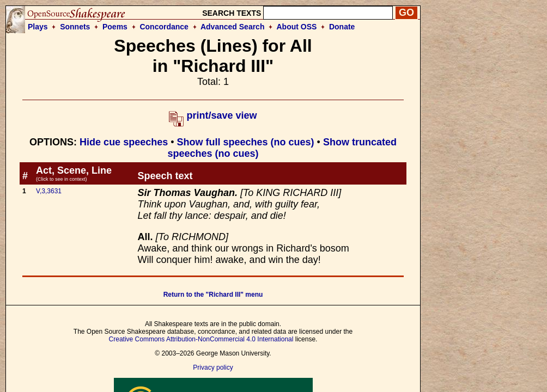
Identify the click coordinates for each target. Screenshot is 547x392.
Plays (38, 27)
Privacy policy (213, 367)
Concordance (164, 27)
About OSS (297, 27)
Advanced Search (233, 27)
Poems (115, 27)
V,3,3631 (49, 191)
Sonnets (75, 27)
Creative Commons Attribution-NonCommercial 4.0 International (201, 339)
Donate (342, 27)
